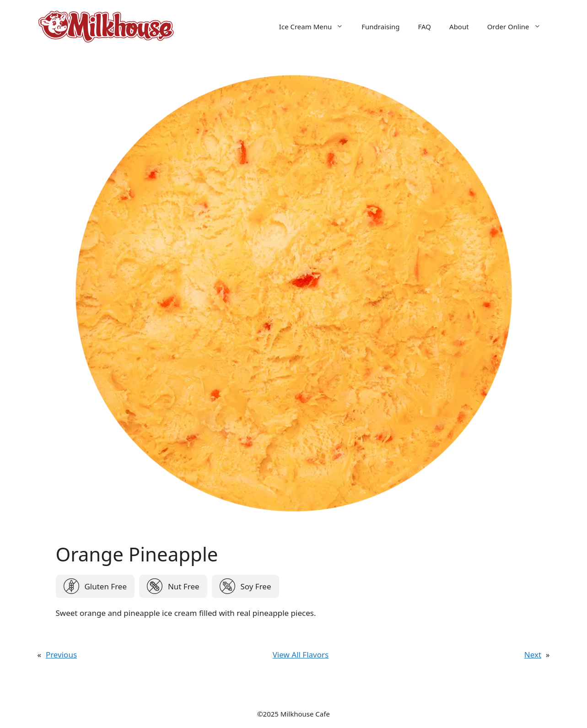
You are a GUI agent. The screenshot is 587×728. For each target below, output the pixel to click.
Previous (61, 655)
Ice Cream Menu (316, 27)
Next (533, 655)
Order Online (519, 27)
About (459, 27)
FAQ (425, 27)
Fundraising (380, 27)
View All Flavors (301, 655)
